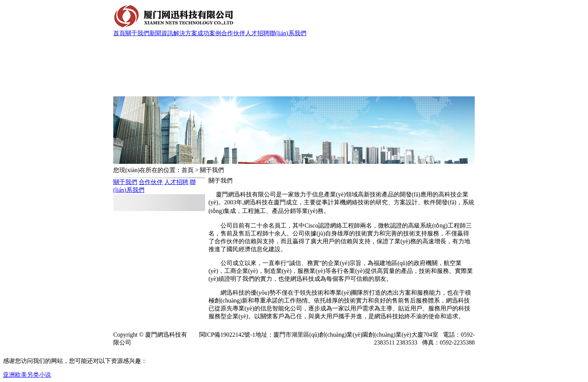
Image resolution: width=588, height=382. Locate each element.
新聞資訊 (161, 33)
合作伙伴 (233, 33)
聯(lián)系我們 (288, 33)
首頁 (119, 33)
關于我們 (137, 33)
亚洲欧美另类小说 (27, 375)
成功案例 (209, 33)
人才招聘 (257, 33)
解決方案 (185, 33)
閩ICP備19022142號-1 (227, 335)
